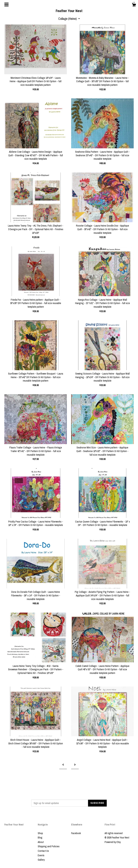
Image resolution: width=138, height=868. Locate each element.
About (41, 842)
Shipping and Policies (49, 846)
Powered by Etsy (113, 842)
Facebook (76, 833)
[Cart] (134, 5)
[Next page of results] (75, 765)
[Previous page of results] (63, 765)
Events (41, 855)
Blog (40, 838)
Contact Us (43, 851)
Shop (40, 833)
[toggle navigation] (6, 5)
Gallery (41, 860)
